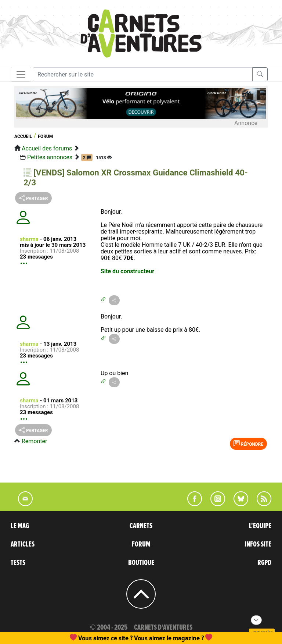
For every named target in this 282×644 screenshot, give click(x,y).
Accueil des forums (47, 148)
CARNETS (141, 526)
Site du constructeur (127, 271)
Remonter (34, 441)
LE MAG (20, 526)
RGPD (264, 563)
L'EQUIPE (260, 526)
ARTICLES (23, 544)
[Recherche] (143, 74)
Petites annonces (50, 157)
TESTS (18, 563)
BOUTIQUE (141, 563)
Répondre (248, 444)
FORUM (141, 544)
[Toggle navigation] (21, 74)
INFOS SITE (258, 544)
